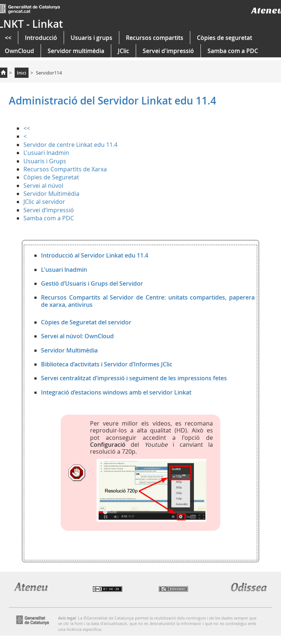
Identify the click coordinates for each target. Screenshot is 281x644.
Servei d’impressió (49, 210)
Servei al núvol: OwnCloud (77, 336)
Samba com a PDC (233, 51)
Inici (22, 73)
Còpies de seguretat (224, 38)
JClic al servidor (44, 202)
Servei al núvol (43, 186)
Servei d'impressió (168, 51)
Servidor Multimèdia (51, 194)
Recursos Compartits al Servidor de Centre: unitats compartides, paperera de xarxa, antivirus (148, 301)
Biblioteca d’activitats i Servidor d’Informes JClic (107, 364)
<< (27, 128)
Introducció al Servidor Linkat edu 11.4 (95, 255)
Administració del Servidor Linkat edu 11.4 (113, 101)
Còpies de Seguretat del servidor (86, 322)
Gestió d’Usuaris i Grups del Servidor (92, 283)
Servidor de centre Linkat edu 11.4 (70, 145)
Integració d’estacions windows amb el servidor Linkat (116, 392)
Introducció (41, 38)
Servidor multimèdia (76, 51)
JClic (123, 51)
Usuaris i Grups (45, 161)
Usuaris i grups (91, 38)
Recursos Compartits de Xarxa (65, 169)
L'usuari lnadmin (46, 153)
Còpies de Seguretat (51, 177)
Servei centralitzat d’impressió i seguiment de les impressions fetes (134, 378)
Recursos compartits (155, 38)
